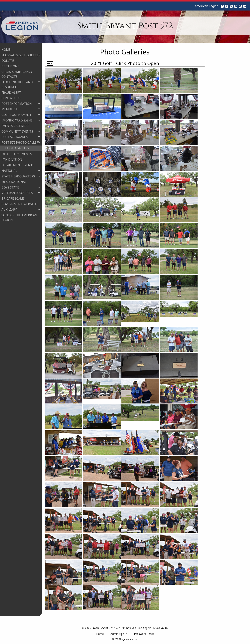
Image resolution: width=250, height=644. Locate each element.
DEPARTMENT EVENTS (18, 164)
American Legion (207, 6)
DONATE (8, 60)
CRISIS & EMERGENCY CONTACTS (17, 73)
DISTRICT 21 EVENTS (17, 153)
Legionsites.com (129, 639)
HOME (6, 48)
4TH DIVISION (12, 158)
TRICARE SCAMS (13, 197)
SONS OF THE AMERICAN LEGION (19, 216)
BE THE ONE (10, 65)
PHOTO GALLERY (17, 147)
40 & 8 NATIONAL (14, 181)
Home (100, 634)
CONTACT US (11, 97)
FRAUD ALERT (11, 91)
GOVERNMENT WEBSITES (20, 203)
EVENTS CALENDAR (15, 125)
